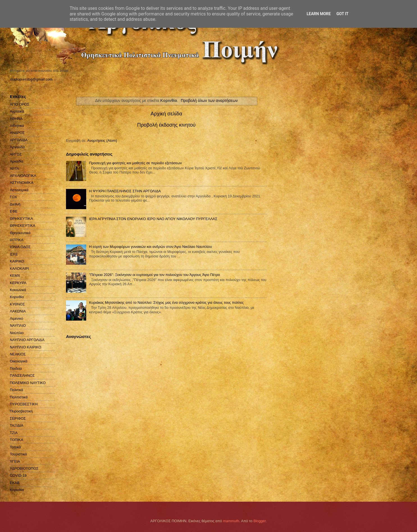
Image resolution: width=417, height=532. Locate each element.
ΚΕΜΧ (15, 276)
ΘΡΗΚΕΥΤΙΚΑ (21, 219)
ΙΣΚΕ (14, 254)
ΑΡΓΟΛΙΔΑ (19, 140)
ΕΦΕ (14, 211)
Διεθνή (15, 204)
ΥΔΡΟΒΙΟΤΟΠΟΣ (24, 468)
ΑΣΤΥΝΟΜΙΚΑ (22, 183)
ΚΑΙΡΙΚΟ (17, 261)
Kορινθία (17, 490)
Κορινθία (17, 297)
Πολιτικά (16, 390)
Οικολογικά (19, 361)
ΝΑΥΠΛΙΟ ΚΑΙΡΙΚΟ (26, 347)
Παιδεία (16, 368)
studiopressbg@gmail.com (31, 79)
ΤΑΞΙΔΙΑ (17, 425)
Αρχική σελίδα (166, 114)
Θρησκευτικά (20, 233)
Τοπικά (15, 447)
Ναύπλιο (17, 333)
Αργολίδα (17, 147)
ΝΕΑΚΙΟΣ (18, 354)
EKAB (15, 483)
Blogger (259, 521)
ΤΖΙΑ (14, 433)
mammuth (231, 521)
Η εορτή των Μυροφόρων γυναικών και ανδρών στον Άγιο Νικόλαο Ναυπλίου (151, 247)
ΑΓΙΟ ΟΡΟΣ (20, 104)
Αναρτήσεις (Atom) (102, 141)
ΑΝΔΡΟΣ (17, 133)
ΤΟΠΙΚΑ (17, 440)
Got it (342, 14)
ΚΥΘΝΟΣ (17, 304)
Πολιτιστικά (19, 397)
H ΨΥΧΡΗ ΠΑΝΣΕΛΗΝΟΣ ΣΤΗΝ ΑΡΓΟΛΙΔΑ (125, 191)
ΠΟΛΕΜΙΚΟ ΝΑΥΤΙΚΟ (28, 383)
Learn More (319, 14)
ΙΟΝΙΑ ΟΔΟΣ (20, 247)
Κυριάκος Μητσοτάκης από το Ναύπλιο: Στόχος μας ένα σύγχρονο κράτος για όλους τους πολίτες (166, 302)
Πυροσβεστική (21, 411)
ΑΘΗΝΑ (16, 119)
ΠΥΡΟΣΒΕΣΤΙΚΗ (24, 404)
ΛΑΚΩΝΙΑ (18, 311)
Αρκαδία (16, 161)
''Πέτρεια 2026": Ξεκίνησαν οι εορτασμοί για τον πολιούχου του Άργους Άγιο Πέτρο (154, 275)
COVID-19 (18, 475)
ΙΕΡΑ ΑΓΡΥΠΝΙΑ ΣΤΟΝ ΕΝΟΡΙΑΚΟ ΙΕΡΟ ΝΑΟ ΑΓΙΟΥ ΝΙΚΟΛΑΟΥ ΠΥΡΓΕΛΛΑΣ (153, 219)
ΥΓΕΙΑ (15, 461)
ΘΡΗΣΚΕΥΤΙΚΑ (22, 226)
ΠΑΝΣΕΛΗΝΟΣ (22, 375)
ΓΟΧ (13, 197)
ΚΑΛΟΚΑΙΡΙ (19, 269)
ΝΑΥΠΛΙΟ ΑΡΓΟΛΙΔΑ (27, 340)
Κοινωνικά (18, 290)
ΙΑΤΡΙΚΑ (17, 240)
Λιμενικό (16, 318)
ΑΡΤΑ (14, 169)
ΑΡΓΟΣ (16, 154)
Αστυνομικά (19, 190)
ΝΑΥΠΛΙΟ (18, 326)
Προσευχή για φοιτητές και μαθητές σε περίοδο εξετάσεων (135, 163)
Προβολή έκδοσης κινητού (167, 125)
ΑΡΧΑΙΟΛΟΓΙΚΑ (23, 176)
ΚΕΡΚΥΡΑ (18, 283)
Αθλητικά (17, 126)
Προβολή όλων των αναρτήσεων (209, 101)
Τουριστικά (18, 454)
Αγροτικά (17, 111)
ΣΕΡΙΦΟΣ (18, 418)
